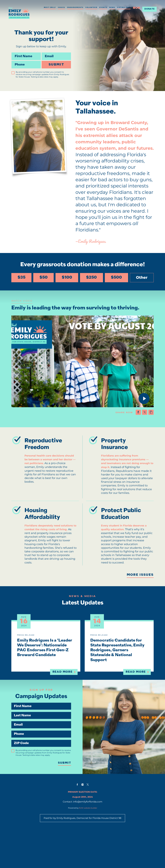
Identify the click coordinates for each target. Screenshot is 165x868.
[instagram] (136, 8)
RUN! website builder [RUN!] (88, 843)
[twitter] (139, 8)
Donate (150, 9)
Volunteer (91, 8)
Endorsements (75, 8)
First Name (11, 52)
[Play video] (141, 401)
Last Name (15, 737)
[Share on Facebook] (135, 416)
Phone (11, 61)
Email (42, 52)
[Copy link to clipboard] (148, 416)
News (112, 8)
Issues (61, 8)
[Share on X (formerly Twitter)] (141, 416)
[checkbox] (13, 73)
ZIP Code (15, 767)
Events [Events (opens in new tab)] (103, 8)
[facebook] (134, 8)
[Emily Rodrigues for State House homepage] (19, 13)
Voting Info (124, 8)
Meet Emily (50, 8)
